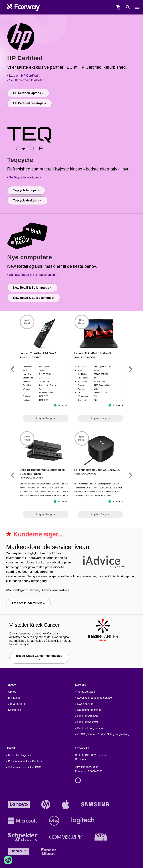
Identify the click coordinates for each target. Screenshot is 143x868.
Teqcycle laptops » (26, 190)
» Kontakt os (13, 710)
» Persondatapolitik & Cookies (24, 761)
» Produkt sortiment (87, 716)
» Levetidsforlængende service (93, 698)
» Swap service (84, 704)
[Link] (13, 369)
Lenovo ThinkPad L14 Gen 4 (38, 353)
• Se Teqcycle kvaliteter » (24, 177)
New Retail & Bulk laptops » (32, 288)
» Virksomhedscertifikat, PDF (23, 767)
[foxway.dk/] (23, 7)
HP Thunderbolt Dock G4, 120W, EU (97, 470)
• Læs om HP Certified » (24, 76)
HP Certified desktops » (30, 103)
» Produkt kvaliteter (87, 722)
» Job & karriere (15, 704)
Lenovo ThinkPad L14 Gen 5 (93, 353)
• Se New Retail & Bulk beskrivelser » (33, 275)
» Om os (11, 692)
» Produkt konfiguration (89, 728)
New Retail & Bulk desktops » (34, 298)
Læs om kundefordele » (29, 603)
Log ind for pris (46, 418)
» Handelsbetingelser (19, 755)
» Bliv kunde (13, 698)
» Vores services (85, 692)
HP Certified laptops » (28, 93)
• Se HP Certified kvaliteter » (27, 80)
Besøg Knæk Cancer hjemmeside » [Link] (39, 658)
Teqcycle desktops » (27, 200)
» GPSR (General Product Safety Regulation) (102, 734)
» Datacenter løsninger (89, 710)
